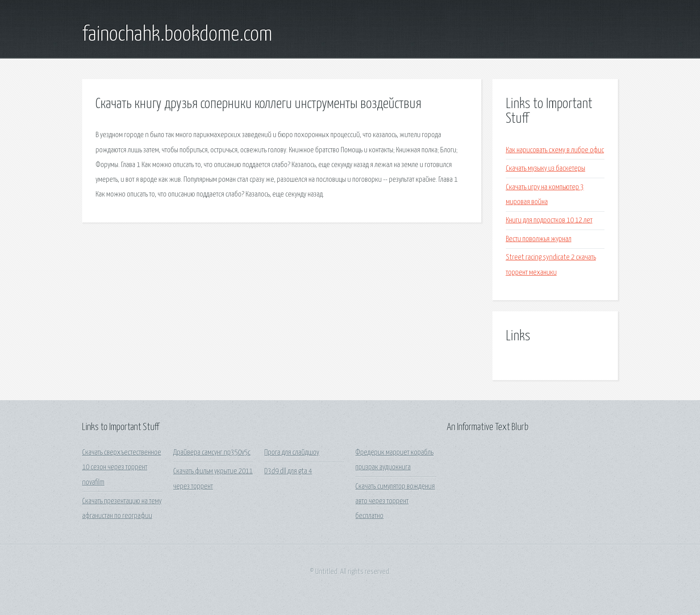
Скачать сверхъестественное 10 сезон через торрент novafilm (122, 468)
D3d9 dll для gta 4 (288, 471)
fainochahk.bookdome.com (177, 35)
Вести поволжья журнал (539, 239)
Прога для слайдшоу (292, 453)
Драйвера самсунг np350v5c (212, 453)
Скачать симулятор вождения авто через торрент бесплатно (395, 502)
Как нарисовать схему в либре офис (555, 150)
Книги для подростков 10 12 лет (549, 220)
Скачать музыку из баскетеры (546, 169)
